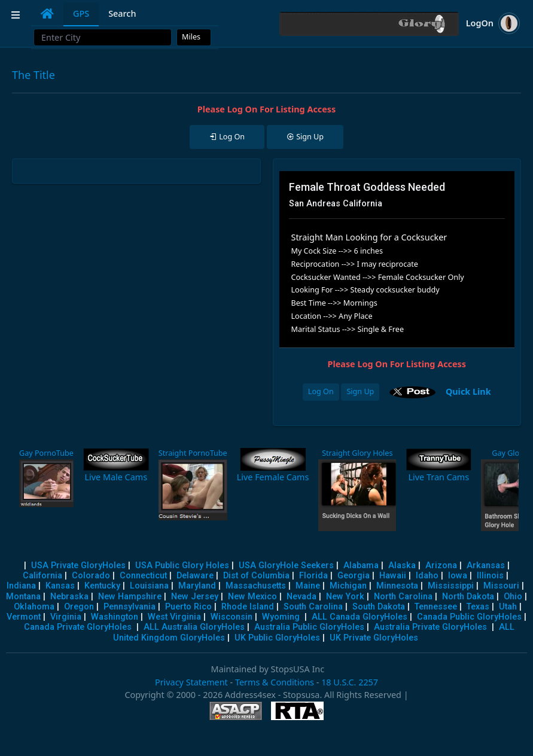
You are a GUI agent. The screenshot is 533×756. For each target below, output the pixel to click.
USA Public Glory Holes (182, 566)
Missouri (501, 586)
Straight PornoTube (193, 453)
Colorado (91, 576)
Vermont (24, 617)
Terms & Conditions (275, 682)
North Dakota (468, 597)
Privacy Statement (191, 682)
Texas (478, 607)
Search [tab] (122, 13)
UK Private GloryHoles (374, 638)
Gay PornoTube (46, 453)
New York (345, 597)
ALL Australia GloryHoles (194, 627)
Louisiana (149, 586)
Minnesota (397, 586)
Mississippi (451, 586)
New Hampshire (130, 597)
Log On (321, 391)
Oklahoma (34, 607)
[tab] (47, 14)
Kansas (60, 586)
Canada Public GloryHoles (469, 617)
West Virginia (174, 617)
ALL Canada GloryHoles (360, 617)
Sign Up (360, 391)
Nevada (301, 597)
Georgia (354, 576)
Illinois (490, 576)
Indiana (21, 586)
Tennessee (436, 607)
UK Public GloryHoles (277, 638)
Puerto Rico (188, 607)
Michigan (348, 586)
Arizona (441, 566)
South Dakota (379, 607)
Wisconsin (232, 617)
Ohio (513, 597)
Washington (115, 617)
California (42, 576)
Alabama (361, 566)
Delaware (195, 576)
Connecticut (143, 576)
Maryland (197, 586)
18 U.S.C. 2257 (350, 682)
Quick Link (468, 391)
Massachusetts (256, 586)
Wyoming (281, 617)
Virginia (66, 617)
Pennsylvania (130, 607)
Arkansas (486, 566)
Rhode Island (248, 607)
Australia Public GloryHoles (309, 627)
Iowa (458, 576)
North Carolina (403, 597)
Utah (508, 607)
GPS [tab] (81, 13)
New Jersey (195, 597)
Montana (23, 597)
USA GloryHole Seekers (286, 566)
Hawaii (393, 576)
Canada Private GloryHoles (78, 627)
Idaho (427, 576)
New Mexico (252, 597)
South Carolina (313, 607)
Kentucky (102, 586)
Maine (308, 586)
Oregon (79, 607)
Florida (313, 576)
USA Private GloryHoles (78, 566)
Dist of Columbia (256, 576)
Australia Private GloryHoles (430, 627)
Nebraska (69, 597)
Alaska (402, 566)
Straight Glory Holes (357, 453)
